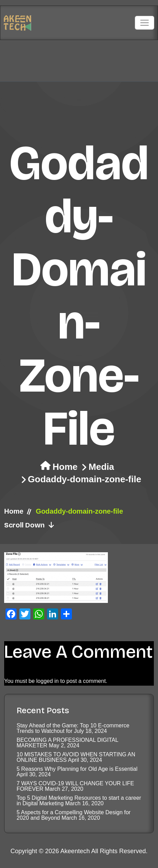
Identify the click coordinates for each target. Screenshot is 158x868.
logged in (48, 681)
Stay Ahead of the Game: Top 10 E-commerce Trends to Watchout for (73, 728)
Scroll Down (29, 525)
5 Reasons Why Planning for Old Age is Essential (77, 769)
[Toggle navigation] (145, 23)
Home (65, 467)
